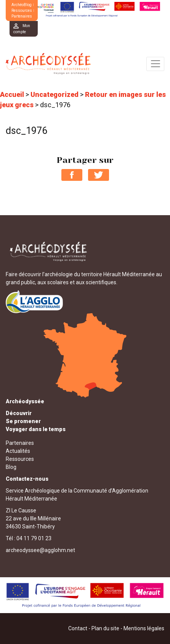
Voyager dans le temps (36, 429)
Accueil (12, 94)
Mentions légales (144, 628)
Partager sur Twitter (99, 175)
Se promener (23, 421)
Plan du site (105, 628)
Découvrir (19, 413)
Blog (11, 467)
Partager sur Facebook (72, 175)
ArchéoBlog (22, 5)
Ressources (22, 10)
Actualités (18, 451)
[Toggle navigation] (155, 64)
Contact (78, 628)
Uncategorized (55, 94)
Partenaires (22, 16)
